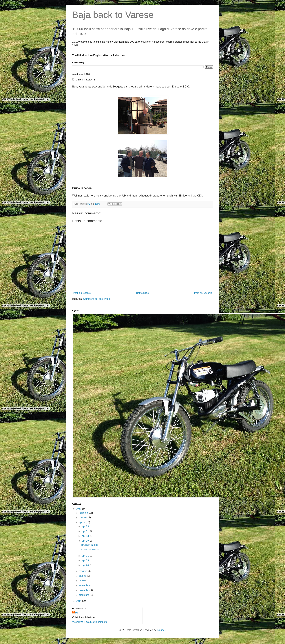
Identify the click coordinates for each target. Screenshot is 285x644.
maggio (83, 571)
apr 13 (86, 536)
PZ (77, 613)
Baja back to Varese (113, 15)
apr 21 (86, 556)
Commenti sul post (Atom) (97, 299)
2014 (79, 601)
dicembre (84, 595)
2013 (79, 509)
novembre (85, 590)
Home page (142, 293)
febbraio (84, 513)
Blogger (161, 630)
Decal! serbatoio (90, 550)
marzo (83, 518)
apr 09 (86, 526)
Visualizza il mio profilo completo (90, 622)
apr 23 (86, 560)
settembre (85, 585)
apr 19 (86, 541)
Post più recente (82, 293)
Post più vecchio (203, 293)
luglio (82, 581)
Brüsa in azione (90, 545)
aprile (82, 522)
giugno (83, 576)
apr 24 (86, 565)
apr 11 (86, 531)
